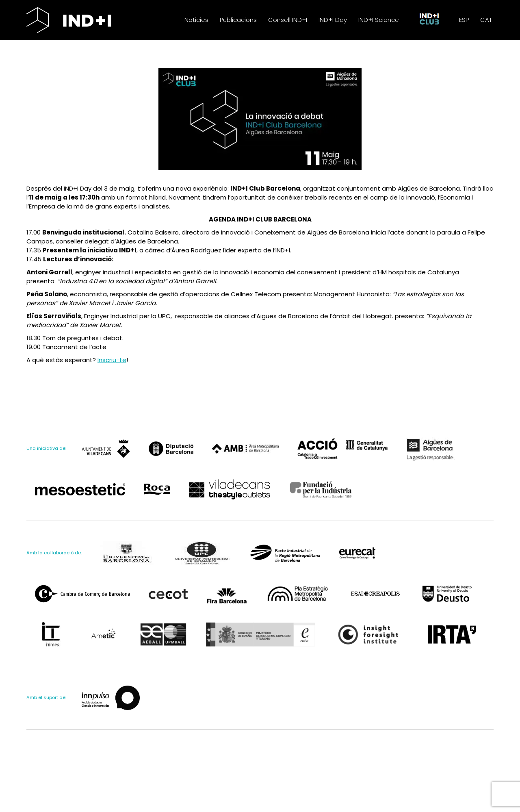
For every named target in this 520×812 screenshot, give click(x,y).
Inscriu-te (112, 372)
